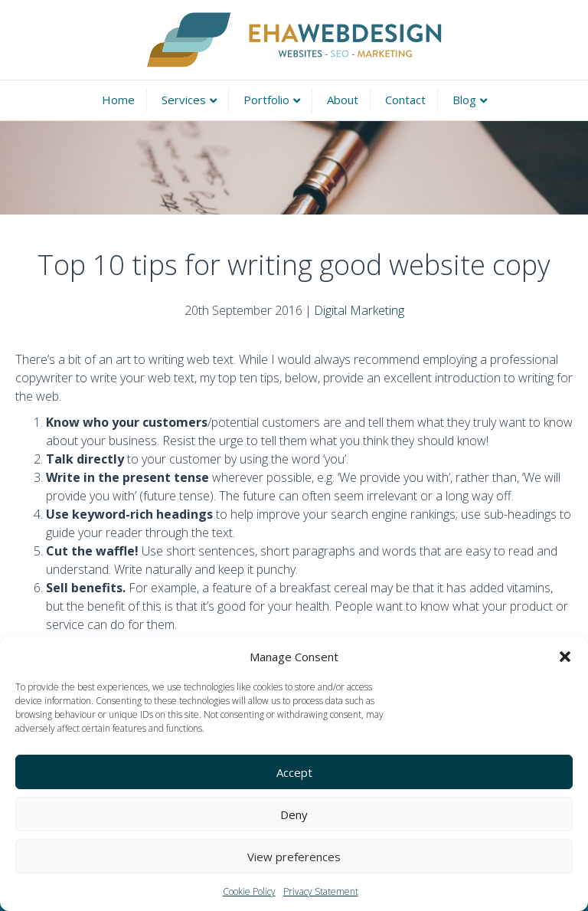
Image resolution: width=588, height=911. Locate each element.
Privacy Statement (321, 891)
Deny (294, 814)
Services (184, 100)
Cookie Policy (249, 891)
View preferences (294, 857)
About (343, 100)
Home (118, 100)
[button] (565, 657)
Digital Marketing (359, 310)
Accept (294, 772)
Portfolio (266, 100)
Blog (464, 100)
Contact (405, 100)
